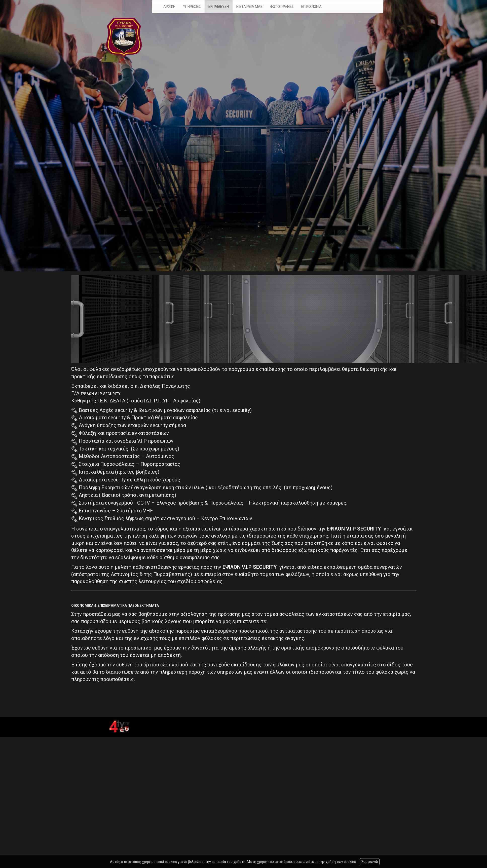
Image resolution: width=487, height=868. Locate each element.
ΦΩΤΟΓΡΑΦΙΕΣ (282, 7)
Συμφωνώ (370, 862)
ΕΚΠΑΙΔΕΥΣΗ (219, 7)
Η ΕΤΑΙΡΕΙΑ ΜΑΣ (249, 7)
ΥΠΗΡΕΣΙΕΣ (192, 7)
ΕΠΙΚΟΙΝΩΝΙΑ (311, 7)
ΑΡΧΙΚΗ (169, 7)
